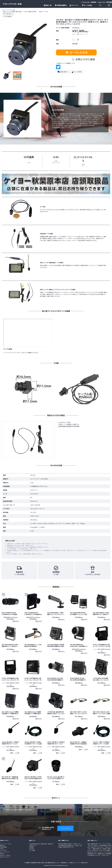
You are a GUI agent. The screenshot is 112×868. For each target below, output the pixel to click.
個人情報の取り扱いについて (53, 863)
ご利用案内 (27, 863)
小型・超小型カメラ (8, 13)
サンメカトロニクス (8, 15)
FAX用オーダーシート (75, 863)
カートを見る (87, 5)
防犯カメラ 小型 (43, 12)
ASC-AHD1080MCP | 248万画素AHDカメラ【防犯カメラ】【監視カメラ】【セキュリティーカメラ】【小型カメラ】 (102, 615)
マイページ (74, 5)
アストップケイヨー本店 (8, 10)
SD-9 (91, 122)
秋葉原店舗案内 (61, 5)
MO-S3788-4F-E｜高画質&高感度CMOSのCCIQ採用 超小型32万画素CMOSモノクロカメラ (79, 745)
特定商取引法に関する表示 (38, 863)
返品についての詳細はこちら (66, 63)
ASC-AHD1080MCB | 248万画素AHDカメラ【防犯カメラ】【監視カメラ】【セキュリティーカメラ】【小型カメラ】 (11, 647)
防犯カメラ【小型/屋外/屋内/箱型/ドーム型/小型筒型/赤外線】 (20, 12)
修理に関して (65, 863)
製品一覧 (48, 5)
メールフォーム (65, 828)
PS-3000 (64, 126)
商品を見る (16, 621)
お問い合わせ (84, 863)
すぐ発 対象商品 (7, 16)
